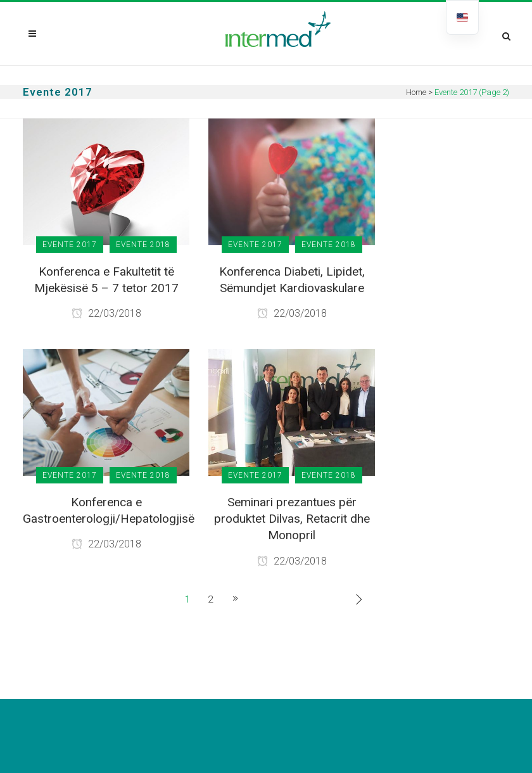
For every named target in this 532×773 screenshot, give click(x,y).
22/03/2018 (106, 313)
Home (416, 92)
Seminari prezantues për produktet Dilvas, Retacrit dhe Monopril (292, 519)
